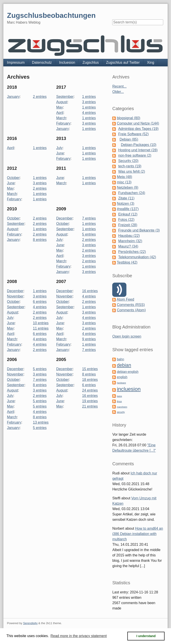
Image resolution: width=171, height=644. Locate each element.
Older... (118, 92)
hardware (121, 383)
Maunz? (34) (128, 246)
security (121, 412)
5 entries (89, 234)
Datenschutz (42, 63)
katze (119, 396)
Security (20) (128, 161)
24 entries (90, 390)
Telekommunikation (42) (137, 257)
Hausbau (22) (129, 236)
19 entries (90, 401)
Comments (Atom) (131, 310)
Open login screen (127, 336)
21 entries (90, 406)
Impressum (16, 63)
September (65, 97)
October (13, 178)
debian (124, 365)
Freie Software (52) (133, 134)
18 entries (90, 380)
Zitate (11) (126, 198)
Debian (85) (129, 139)
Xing (151, 63)
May (59, 107)
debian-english (128, 372)
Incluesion (67, 63)
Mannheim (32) (130, 241)
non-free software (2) (135, 155)
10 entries (41, 323)
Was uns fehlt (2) (132, 171)
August (62, 102)
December (64, 218)
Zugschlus (91, 63)
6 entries (40, 302)
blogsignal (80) (129, 118)
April (60, 113)
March (61, 118)
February (63, 123)
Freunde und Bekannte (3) (139, 230)
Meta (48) (124, 177)
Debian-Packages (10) (139, 145)
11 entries (41, 328)
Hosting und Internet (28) (138, 150)
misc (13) (124, 182)
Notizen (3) (126, 204)
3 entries (89, 102)
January (13, 97)
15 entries (90, 369)
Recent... (119, 86)
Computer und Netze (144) (138, 123)
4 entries (89, 113)
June (60, 153)
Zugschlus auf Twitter (123, 63)
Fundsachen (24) (132, 193)
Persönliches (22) (132, 252)
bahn (120, 359)
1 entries (89, 97)
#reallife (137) (128, 209)
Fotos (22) (126, 220)
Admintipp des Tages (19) (138, 129)
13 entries (41, 422)
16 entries (90, 291)
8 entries (40, 240)
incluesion (129, 389)
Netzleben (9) (128, 188)
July (59, 148)
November (15, 296)
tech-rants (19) (130, 166)
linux (119, 401)
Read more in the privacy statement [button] (79, 636)
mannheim (122, 407)
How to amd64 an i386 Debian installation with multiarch (138, 534)
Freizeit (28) (128, 225)
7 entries (89, 218)
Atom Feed (125, 299)
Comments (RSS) (131, 305)
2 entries (40, 97)
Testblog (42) (127, 262)
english (122, 377)
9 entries (89, 339)
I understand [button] (146, 636)
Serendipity (30, 623)
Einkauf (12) (128, 214)
